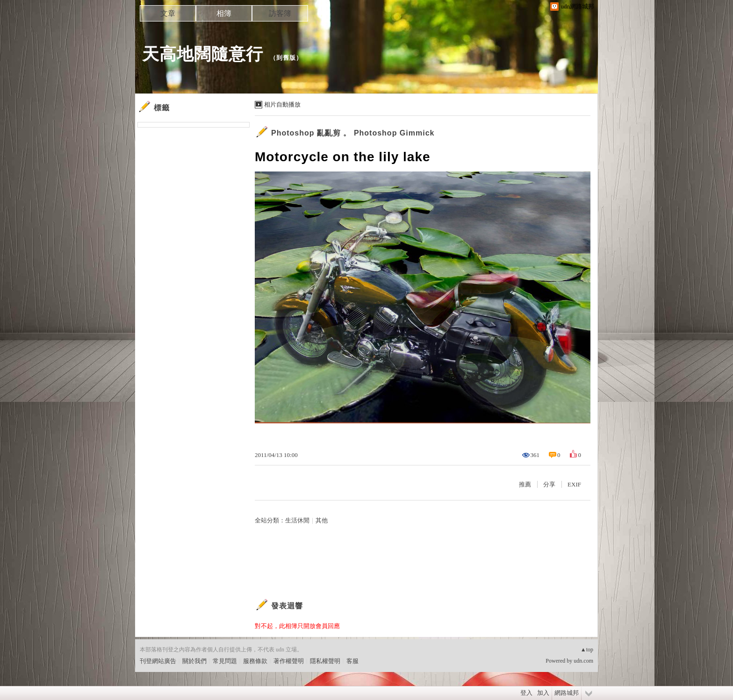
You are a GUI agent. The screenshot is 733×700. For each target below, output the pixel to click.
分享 (549, 484)
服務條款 (255, 661)
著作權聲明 (289, 661)
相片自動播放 (282, 104)
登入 (526, 693)
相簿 (224, 13)
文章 (168, 13)
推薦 (525, 484)
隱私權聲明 (325, 661)
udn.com (583, 661)
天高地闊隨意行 (203, 54)
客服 (352, 661)
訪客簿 (280, 13)
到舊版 (286, 58)
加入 (543, 693)
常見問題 (225, 661)
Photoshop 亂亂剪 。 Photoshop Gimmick (353, 133)
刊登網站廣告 (158, 661)
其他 (322, 520)
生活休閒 (297, 520)
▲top (587, 650)
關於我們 (194, 661)
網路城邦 (567, 693)
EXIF (574, 484)
